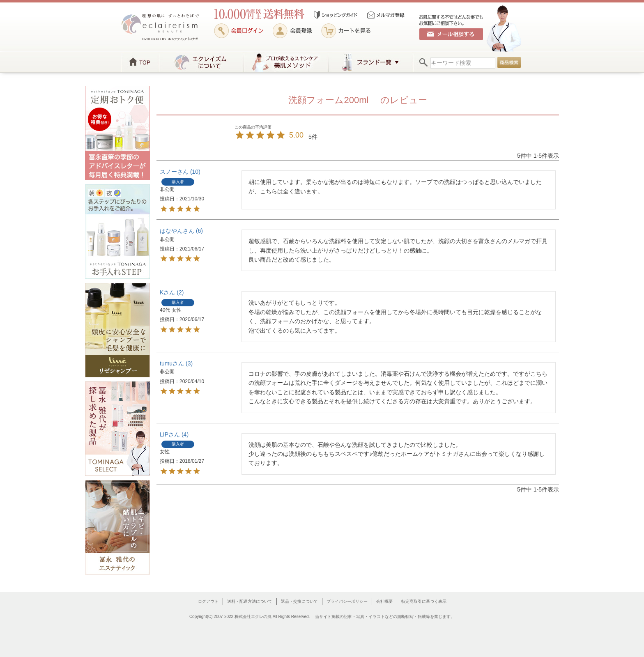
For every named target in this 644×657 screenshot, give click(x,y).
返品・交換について (299, 601)
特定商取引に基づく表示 (424, 601)
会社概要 (384, 601)
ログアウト (208, 601)
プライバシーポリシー (347, 601)
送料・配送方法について (250, 601)
